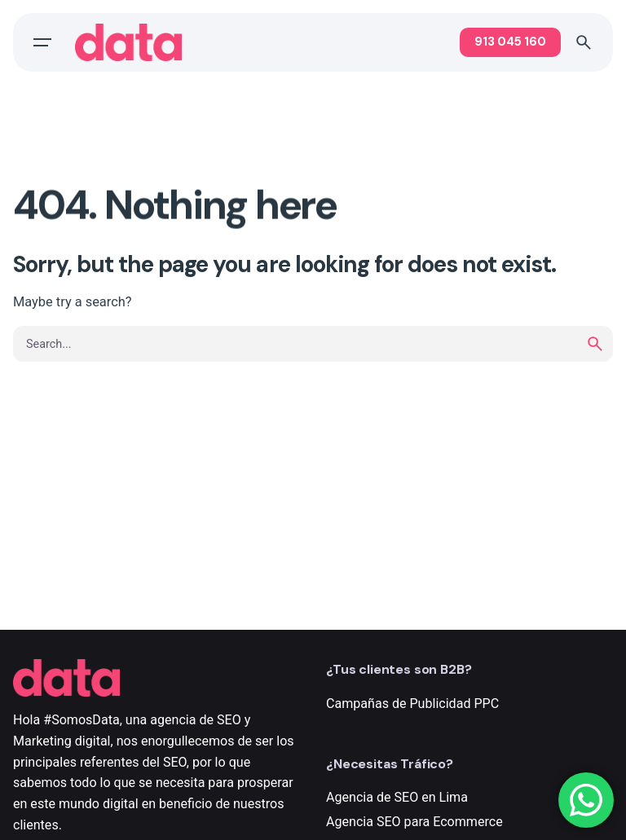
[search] (595, 344)
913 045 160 (510, 42)
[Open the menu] (42, 42)
